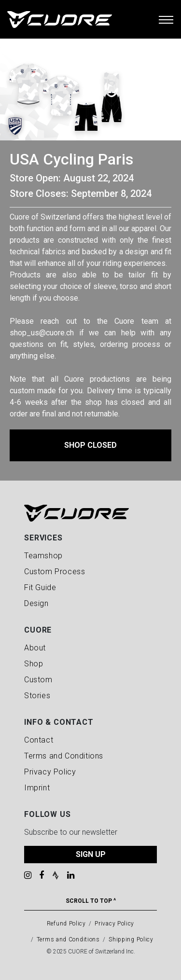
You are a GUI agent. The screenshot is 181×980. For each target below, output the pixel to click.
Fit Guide (40, 587)
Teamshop (43, 556)
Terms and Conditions (64, 756)
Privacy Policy (50, 772)
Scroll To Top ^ (91, 901)
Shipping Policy (131, 939)
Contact (39, 740)
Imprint (37, 788)
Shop (34, 664)
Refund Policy (66, 924)
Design (36, 603)
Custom (38, 680)
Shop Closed (90, 445)
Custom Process (55, 572)
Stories (37, 696)
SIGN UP (91, 854)
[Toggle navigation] (166, 19)
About (35, 648)
